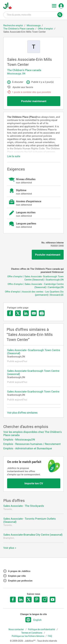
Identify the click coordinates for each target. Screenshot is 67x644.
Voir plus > (10, 548)
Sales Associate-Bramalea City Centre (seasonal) (33, 535)
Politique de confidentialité (42, 629)
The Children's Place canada (24, 70)
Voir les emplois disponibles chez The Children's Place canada (33, 433)
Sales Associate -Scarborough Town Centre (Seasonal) (34, 352)
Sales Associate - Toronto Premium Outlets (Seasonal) (30, 520)
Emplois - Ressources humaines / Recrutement (32, 444)
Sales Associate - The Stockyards (24, 506)
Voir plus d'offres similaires (22, 413)
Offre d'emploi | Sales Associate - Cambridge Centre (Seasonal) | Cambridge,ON (36, 286)
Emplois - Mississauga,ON (19, 439)
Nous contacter (16, 629)
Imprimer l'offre (42, 313)
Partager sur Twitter (18, 313)
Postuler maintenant (34, 101)
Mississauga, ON (16, 73)
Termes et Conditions (32, 633)
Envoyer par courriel (34, 313)
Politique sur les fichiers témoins (28, 636)
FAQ (50, 636)
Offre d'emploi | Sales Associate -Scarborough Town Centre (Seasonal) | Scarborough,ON (35, 278)
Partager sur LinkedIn (26, 313)
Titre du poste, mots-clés (33, 15)
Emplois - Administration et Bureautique (28, 448)
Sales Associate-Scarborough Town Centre (33, 391)
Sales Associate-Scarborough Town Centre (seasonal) (33, 372)
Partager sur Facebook (10, 313)
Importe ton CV (34, 483)
